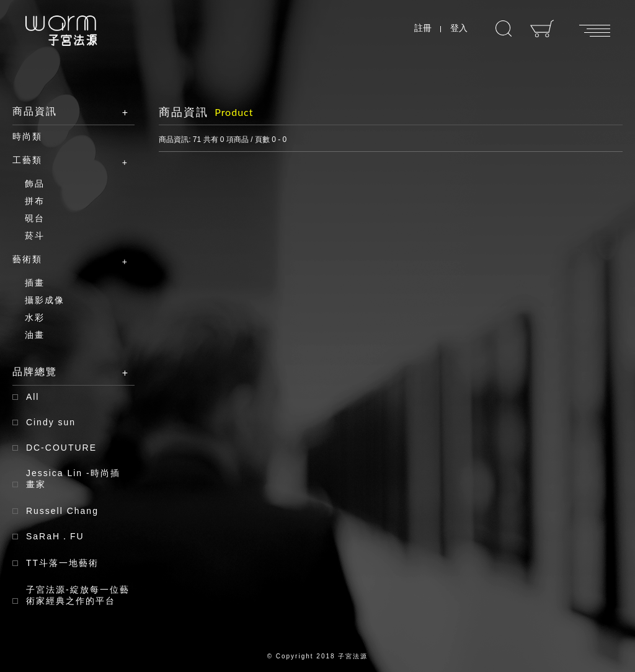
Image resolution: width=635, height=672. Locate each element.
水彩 (35, 317)
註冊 (423, 28)
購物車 (542, 29)
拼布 (35, 201)
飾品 (35, 183)
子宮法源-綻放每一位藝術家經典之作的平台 (78, 595)
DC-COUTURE (61, 448)
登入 (459, 28)
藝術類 (64, 260)
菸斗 (35, 236)
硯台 (35, 218)
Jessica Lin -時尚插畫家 (73, 479)
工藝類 (64, 161)
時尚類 (27, 136)
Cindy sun (51, 422)
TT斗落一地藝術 (62, 563)
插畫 (35, 283)
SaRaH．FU (55, 536)
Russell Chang (62, 511)
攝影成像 (45, 300)
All (33, 397)
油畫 (35, 335)
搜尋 (504, 29)
